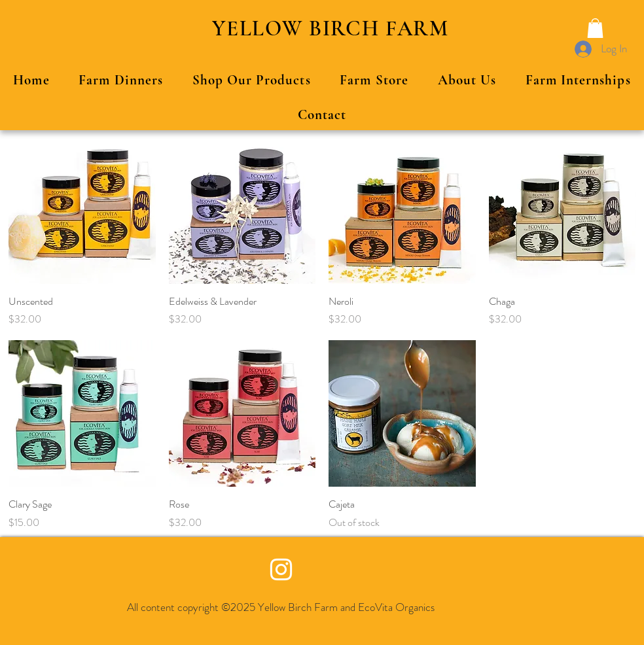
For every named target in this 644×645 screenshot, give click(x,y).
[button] (595, 28)
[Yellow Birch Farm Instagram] (281, 569)
